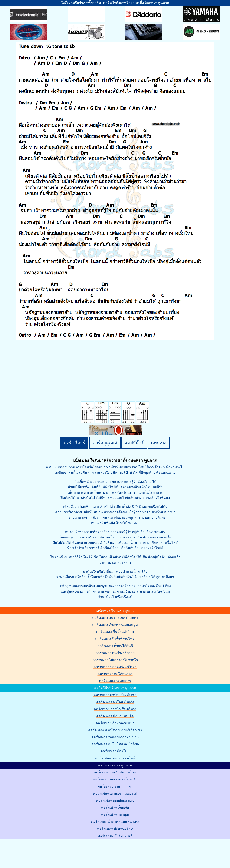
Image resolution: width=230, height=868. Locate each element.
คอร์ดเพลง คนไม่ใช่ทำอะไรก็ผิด (115, 744)
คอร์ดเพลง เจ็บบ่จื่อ (115, 807)
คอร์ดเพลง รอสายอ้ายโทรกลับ (115, 779)
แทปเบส (159, 443)
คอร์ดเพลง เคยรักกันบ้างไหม (115, 772)
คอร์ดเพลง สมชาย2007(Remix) (115, 618)
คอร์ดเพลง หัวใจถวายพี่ (115, 836)
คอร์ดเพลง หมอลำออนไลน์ (115, 758)
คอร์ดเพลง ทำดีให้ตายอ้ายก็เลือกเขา (115, 730)
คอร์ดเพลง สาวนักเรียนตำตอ (115, 709)
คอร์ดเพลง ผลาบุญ (115, 814)
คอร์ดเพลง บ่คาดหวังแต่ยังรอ (115, 667)
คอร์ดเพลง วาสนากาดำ (115, 786)
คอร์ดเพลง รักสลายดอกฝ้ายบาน (115, 737)
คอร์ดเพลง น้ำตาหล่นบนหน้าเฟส (115, 821)
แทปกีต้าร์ (134, 443)
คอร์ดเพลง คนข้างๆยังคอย (115, 653)
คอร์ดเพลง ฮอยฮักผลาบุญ (115, 800)
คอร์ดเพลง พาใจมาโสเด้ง (115, 702)
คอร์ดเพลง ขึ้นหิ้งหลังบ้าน (115, 632)
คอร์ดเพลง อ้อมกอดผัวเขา (115, 723)
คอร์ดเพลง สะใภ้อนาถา (115, 674)
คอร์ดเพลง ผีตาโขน (115, 751)
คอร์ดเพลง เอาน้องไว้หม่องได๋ (115, 793)
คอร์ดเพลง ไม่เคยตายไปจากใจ (115, 660)
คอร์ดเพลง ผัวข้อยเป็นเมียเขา (115, 695)
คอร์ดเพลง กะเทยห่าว (115, 681)
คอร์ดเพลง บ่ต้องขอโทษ (115, 829)
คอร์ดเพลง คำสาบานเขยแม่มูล (115, 625)
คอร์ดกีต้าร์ (74, 443)
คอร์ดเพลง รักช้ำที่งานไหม (115, 639)
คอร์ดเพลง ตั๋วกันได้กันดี (115, 646)
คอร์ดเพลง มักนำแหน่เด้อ (115, 716)
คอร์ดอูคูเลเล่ (105, 443)
